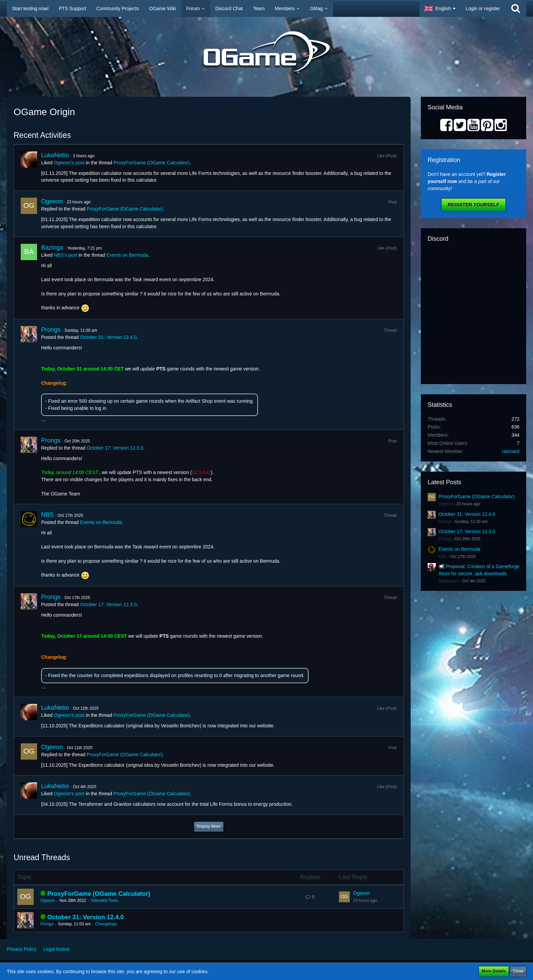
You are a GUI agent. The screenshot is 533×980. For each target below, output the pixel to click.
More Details (494, 971)
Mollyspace (449, 581)
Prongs (51, 330)
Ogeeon (52, 201)
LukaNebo (55, 155)
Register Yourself (473, 205)
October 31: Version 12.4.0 (108, 337)
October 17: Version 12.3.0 (115, 448)
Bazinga (52, 248)
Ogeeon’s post (69, 163)
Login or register (483, 8)
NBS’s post (65, 255)
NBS (47, 515)
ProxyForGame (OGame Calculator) (152, 163)
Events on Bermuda (127, 255)
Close (518, 971)
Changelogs (106, 924)
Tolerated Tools (104, 901)
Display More (209, 827)
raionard (511, 451)
